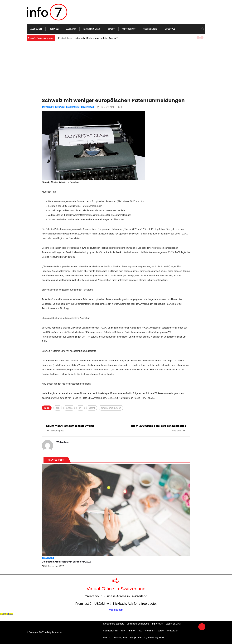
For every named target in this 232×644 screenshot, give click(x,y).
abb (58, 408)
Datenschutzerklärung (138, 624)
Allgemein (36, 29)
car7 (123, 631)
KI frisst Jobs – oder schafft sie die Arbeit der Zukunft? (88, 38)
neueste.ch (173, 631)
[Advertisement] (116, 67)
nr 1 (81, 408)
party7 (161, 631)
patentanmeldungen (111, 408)
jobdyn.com (136, 638)
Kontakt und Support (113, 624)
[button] (198, 38)
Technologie (150, 29)
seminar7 (150, 631)
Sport (111, 29)
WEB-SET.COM (173, 624)
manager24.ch (110, 631)
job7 (140, 631)
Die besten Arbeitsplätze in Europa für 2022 (66, 562)
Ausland (71, 29)
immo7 (131, 631)
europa (69, 408)
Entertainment (92, 29)
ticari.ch (107, 638)
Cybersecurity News (154, 638)
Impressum (157, 624)
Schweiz (54, 29)
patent (92, 408)
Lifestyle (170, 29)
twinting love (120, 638)
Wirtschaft (129, 29)
